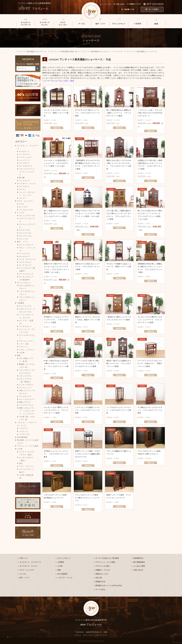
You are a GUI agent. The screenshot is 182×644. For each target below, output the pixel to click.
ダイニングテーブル (27, 216)
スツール (32, 259)
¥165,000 (88, 117)
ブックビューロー (26, 210)
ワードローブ (24, 181)
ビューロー (24, 207)
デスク (22, 204)
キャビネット (24, 151)
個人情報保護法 (139, 562)
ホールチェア (24, 256)
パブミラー (24, 428)
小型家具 (21, 303)
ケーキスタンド (25, 326)
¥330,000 (150, 168)
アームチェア (24, 254)
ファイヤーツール (26, 405)
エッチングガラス (26, 385)
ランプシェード (25, 388)
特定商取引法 (138, 558)
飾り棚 (22, 178)
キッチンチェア (25, 265)
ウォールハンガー (26, 341)
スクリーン (24, 347)
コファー (23, 198)
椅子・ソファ (22, 242)
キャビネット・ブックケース (30, 562)
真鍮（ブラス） (25, 402)
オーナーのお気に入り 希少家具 (107, 558)
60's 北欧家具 (62, 574)
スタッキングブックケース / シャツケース (27, 172)
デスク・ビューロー (25, 201)
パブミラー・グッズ (65, 578)
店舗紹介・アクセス (103, 570)
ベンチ (22, 259)
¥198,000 (57, 117)
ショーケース (24, 160)
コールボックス (25, 396)
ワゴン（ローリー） (27, 466)
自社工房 (99, 578)
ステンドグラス (25, 376)
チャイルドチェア (26, 274)
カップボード (24, 163)
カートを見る (100, 589)
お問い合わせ (138, 570)
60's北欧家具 (22, 437)
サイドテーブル (25, 236)
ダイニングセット (24, 283)
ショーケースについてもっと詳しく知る (58, 81)
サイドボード (24, 186)
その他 (22, 353)
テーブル (21, 213)
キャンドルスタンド (27, 399)
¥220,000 (57, 217)
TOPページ (24, 558)
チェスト (23, 189)
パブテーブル (24, 434)
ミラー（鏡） (24, 344)
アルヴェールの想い (103, 566)
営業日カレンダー (102, 574)
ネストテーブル (25, 233)
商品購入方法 (100, 582)
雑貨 (19, 355)
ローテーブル (24, 230)
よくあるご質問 (105, 4)
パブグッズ (24, 431)
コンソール (24, 239)
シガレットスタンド (27, 350)
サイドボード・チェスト (27, 184)
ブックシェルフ (25, 157)
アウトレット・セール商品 (28, 446)
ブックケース (24, 154)
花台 (21, 463)
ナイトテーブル (25, 306)
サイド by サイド (26, 166)
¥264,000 (119, 117)
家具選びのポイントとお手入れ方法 (109, 585)
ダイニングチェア (26, 245)
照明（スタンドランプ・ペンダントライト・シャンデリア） (27, 411)
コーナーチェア (25, 262)
